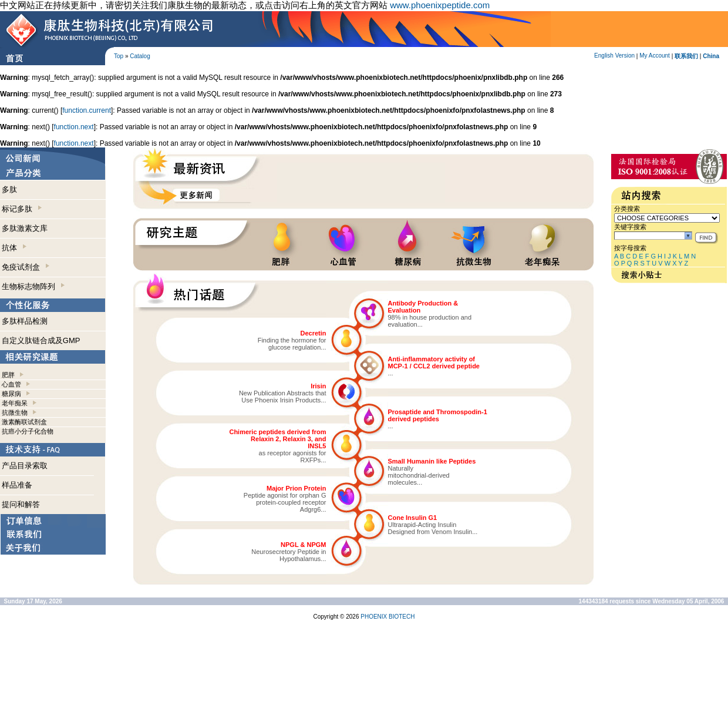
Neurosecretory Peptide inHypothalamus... (289, 555)
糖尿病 (11, 394)
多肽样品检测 (25, 321)
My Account (655, 56)
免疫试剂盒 (26, 267)
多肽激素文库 (25, 228)
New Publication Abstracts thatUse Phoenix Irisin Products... (283, 397)
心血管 (11, 384)
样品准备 (17, 485)
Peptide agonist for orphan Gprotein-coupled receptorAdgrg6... (285, 502)
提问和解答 (21, 504)
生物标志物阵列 (33, 286)
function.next (74, 127)
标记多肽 (22, 209)
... (391, 373)
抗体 (14, 248)
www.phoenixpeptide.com (440, 5)
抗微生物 (15, 412)
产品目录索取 (25, 466)
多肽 (9, 189)
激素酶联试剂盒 (24, 422)
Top (119, 56)
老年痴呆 (15, 403)
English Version (614, 56)
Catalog (140, 56)
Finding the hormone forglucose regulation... (292, 344)
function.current (87, 110)
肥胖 (8, 375)
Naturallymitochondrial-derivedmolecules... (419, 475)
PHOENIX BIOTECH (387, 617)
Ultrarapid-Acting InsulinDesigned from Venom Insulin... (433, 528)
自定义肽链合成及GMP (41, 340)
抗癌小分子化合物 (28, 431)
